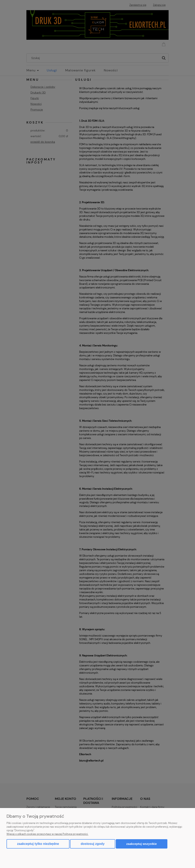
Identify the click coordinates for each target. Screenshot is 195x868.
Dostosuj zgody (93, 844)
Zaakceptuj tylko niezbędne (38, 844)
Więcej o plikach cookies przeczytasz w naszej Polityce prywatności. (47, 834)
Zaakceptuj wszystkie (142, 844)
